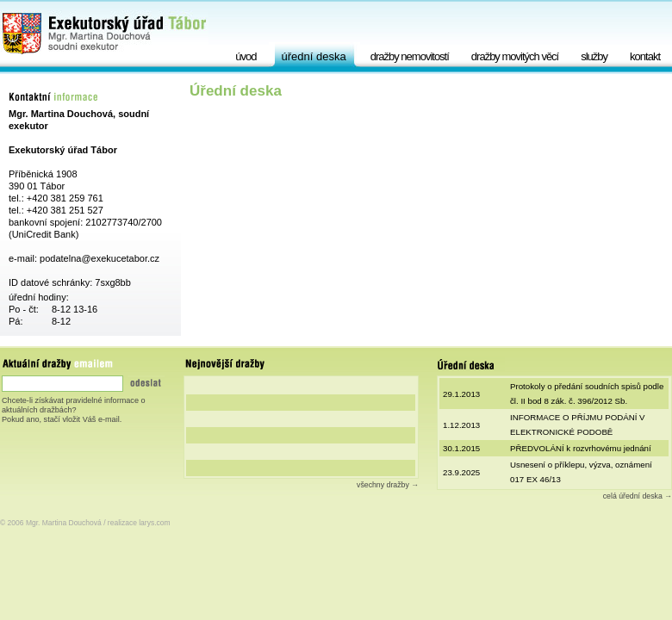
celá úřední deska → (638, 496)
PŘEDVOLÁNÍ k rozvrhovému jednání (581, 448)
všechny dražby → (388, 485)
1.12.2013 (461, 425)
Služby (594, 56)
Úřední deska (314, 56)
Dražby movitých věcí (515, 56)
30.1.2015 (461, 448)
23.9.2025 (461, 472)
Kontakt (645, 56)
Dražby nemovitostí (410, 56)
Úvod (246, 56)
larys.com (154, 523)
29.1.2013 (461, 394)
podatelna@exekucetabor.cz (100, 258)
